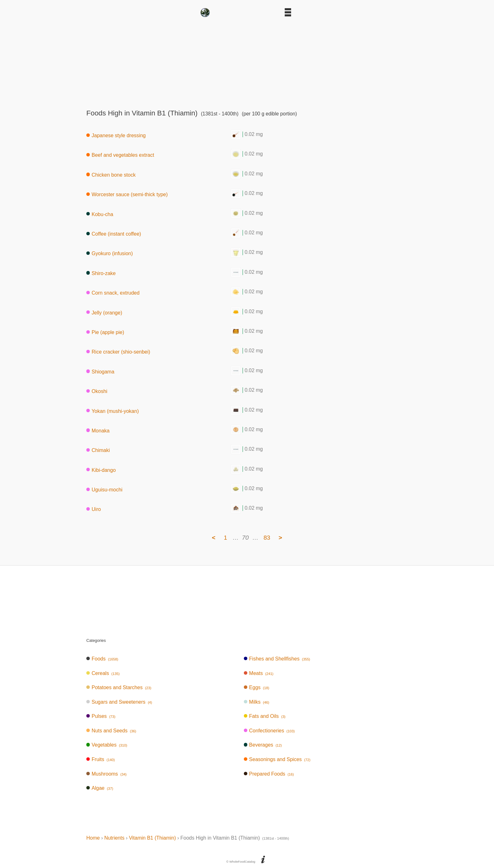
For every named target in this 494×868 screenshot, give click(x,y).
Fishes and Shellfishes (277, 659)
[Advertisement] (247, 61)
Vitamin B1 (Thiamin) (152, 838)
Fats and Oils (265, 716)
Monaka (98, 430)
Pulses (101, 716)
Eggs (257, 687)
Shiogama (100, 371)
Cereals (103, 673)
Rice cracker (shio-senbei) (118, 352)
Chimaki (98, 450)
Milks (257, 702)
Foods (102, 659)
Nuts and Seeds (111, 731)
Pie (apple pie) (105, 332)
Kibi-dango (101, 470)
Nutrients (114, 838)
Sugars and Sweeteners (119, 702)
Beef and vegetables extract (120, 155)
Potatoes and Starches (119, 687)
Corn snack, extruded (113, 293)
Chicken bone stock (111, 175)
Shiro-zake (101, 273)
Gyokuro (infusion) (110, 253)
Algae (100, 788)
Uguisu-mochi (104, 490)
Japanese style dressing (116, 135)
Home (93, 838)
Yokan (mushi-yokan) (112, 411)
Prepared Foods (269, 774)
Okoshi (97, 391)
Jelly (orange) (104, 312)
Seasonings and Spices (277, 759)
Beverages (263, 745)
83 (267, 538)
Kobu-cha (100, 214)
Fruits (101, 759)
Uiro (94, 509)
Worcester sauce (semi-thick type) (127, 194)
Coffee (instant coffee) (114, 234)
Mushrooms (106, 774)
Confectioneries (269, 731)
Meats (259, 673)
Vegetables (107, 745)
